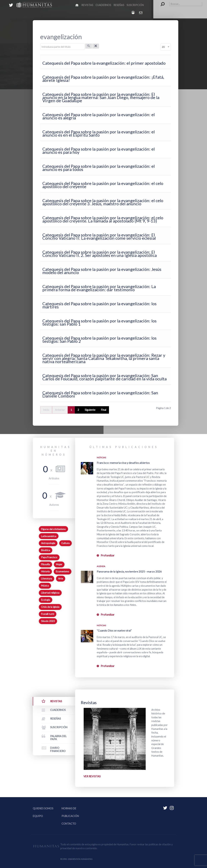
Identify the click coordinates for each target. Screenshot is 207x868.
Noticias (101, 457)
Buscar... (161, 2)
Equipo (38, 816)
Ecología (46, 600)
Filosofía (45, 564)
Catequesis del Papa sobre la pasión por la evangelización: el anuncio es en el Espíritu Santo (99, 133)
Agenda (101, 566)
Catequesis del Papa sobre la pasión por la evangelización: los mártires (99, 305)
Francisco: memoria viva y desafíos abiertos (123, 463)
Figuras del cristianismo (53, 529)
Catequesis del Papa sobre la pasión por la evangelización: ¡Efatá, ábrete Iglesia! (103, 79)
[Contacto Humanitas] (141, 13)
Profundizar (108, 555)
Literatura (47, 579)
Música (45, 586)
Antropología (48, 543)
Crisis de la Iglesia (50, 607)
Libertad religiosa (50, 593)
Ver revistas (92, 776)
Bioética (46, 550)
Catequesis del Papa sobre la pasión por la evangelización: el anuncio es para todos (99, 168)
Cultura (65, 543)
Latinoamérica (49, 536)
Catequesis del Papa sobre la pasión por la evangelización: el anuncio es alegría (99, 116)
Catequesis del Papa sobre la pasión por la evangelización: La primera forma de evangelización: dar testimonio (99, 288)
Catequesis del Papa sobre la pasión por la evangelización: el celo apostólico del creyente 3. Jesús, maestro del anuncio (103, 202)
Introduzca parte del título (40, 44)
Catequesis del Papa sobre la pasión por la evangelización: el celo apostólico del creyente (103, 185)
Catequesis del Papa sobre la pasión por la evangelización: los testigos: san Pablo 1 (99, 322)
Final (104, 410)
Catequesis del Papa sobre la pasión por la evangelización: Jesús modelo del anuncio (102, 271)
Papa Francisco (49, 557)
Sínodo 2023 (48, 621)
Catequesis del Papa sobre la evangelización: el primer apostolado (104, 63)
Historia (45, 571)
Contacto (69, 824)
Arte (61, 579)
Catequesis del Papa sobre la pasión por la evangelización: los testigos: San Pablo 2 (99, 339)
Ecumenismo (62, 571)
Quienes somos (43, 808)
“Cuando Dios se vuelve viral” (114, 630)
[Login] (133, 12)
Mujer (59, 564)
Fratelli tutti (48, 614)
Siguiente (90, 410)
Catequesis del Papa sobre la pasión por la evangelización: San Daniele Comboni (100, 394)
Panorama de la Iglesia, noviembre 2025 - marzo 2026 (129, 571)
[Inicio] (77, 5)
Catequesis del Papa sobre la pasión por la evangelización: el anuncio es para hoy (99, 150)
